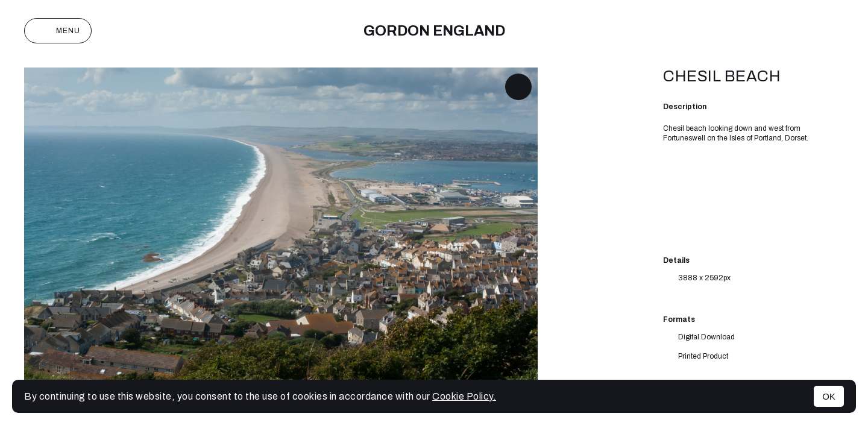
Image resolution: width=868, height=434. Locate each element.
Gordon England (434, 31)
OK (829, 396)
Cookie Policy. (464, 396)
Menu (58, 31)
